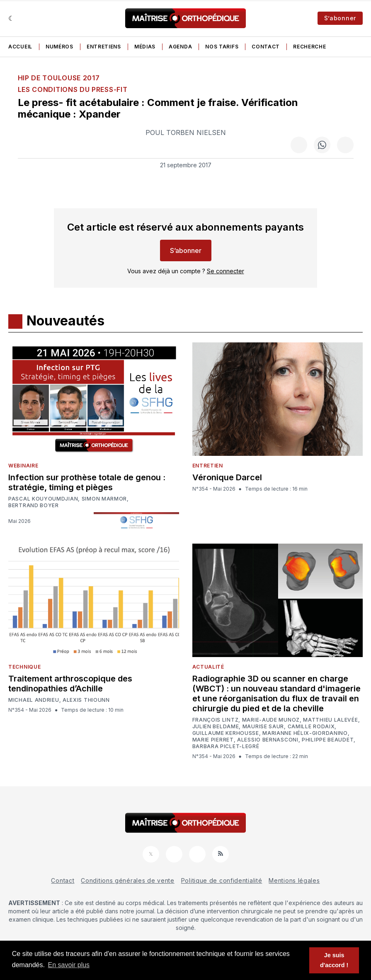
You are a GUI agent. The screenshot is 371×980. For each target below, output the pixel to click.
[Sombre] (11, 18)
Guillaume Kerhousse (226, 733)
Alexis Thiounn (86, 700)
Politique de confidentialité (222, 880)
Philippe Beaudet (328, 740)
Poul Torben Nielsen (186, 132)
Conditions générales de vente (127, 880)
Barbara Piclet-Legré (226, 746)
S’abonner (340, 18)
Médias (145, 47)
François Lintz (216, 720)
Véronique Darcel (227, 477)
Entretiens (104, 47)
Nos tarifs (222, 47)
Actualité (208, 667)
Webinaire (23, 466)
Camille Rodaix (311, 727)
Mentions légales (294, 880)
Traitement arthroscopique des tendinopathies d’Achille (70, 684)
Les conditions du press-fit (73, 89)
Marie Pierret (213, 740)
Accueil (20, 47)
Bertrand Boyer (34, 506)
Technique (24, 667)
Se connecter (226, 271)
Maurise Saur (263, 727)
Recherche (309, 47)
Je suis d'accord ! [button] (334, 960)
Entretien (208, 466)
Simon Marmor (104, 499)
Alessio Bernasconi (268, 740)
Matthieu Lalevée (330, 720)
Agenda (180, 47)
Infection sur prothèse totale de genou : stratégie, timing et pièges (87, 482)
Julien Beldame (216, 727)
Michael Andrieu (34, 700)
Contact (266, 47)
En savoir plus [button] (69, 965)
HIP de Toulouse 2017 (59, 78)
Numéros (59, 47)
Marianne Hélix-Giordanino (305, 733)
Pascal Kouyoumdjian (43, 499)
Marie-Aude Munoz (271, 720)
